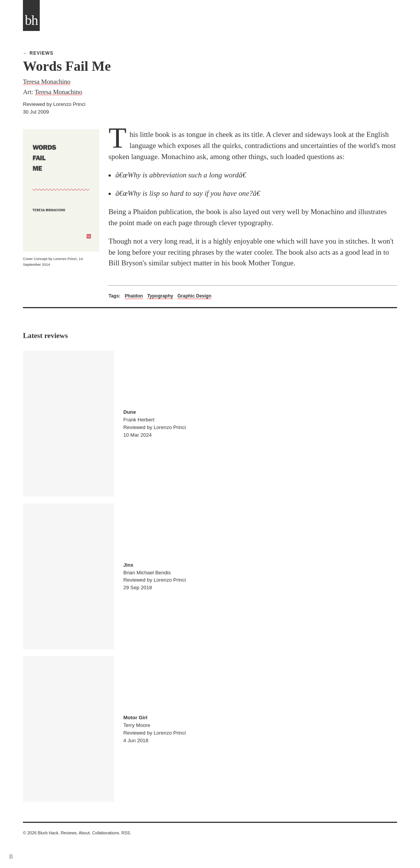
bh (31, 20)
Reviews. (69, 833)
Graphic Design (194, 296)
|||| (11, 856)
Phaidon (134, 296)
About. (85, 833)
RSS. (126, 833)
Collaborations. (106, 833)
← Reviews (38, 53)
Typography (160, 296)
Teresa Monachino (47, 82)
